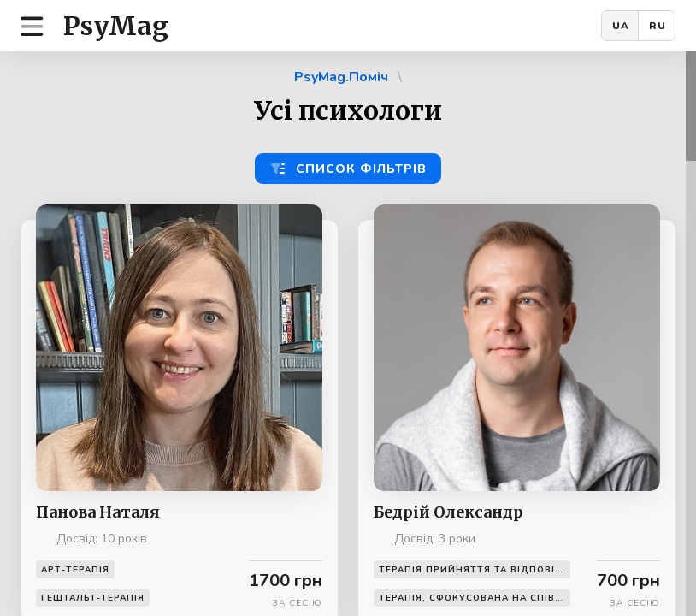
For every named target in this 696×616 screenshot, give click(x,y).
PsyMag (116, 26)
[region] (348, 334)
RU (658, 26)
